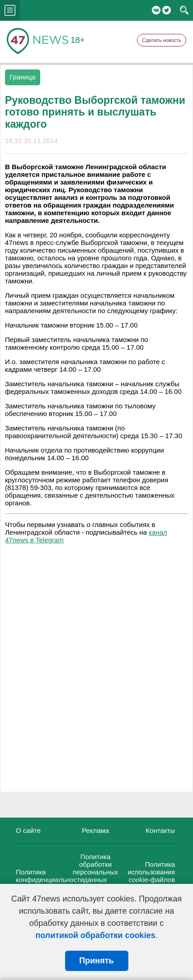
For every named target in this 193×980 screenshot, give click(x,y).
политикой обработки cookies (95, 935)
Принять (96, 961)
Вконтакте (156, 10)
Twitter (167, 10)
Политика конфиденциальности (50, 876)
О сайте (28, 830)
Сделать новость (162, 40)
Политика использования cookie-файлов (152, 872)
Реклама (95, 830)
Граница (23, 77)
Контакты (160, 830)
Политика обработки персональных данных (96, 868)
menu (10, 10)
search (184, 10)
